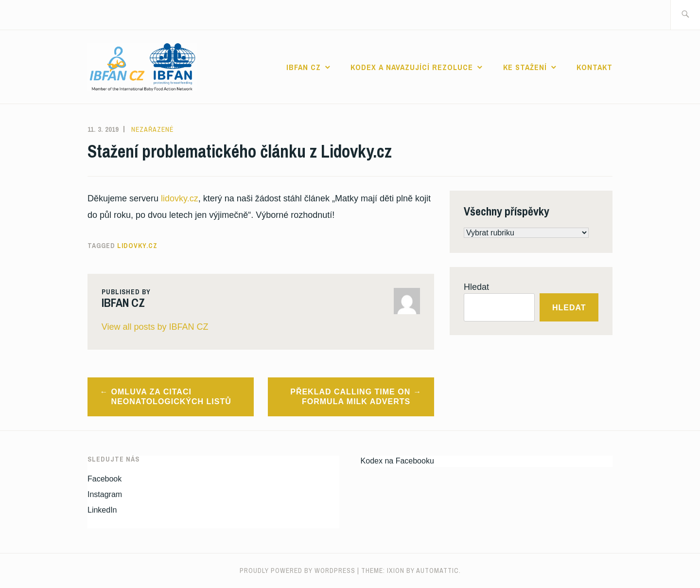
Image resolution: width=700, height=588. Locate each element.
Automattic (437, 570)
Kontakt (595, 67)
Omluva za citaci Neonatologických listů (171, 397)
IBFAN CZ (304, 67)
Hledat (476, 287)
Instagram (105, 494)
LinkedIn (102, 510)
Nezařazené (152, 129)
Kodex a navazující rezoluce (412, 67)
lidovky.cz (180, 198)
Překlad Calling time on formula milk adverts (350, 397)
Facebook (105, 479)
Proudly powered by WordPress (297, 570)
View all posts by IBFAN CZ (155, 327)
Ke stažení (525, 67)
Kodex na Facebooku (397, 461)
